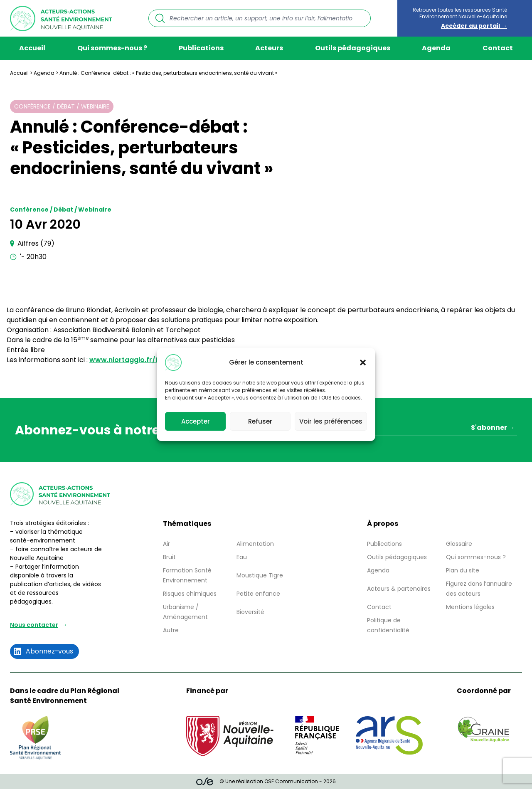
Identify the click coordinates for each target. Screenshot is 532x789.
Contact (498, 48)
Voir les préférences (331, 421)
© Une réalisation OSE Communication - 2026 (266, 782)
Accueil (32, 48)
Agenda (436, 48)
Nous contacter (34, 625)
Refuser (260, 421)
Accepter (196, 421)
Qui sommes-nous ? (112, 48)
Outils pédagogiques (353, 48)
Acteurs (269, 48)
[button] (363, 362)
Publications (201, 48)
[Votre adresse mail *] (394, 429)
